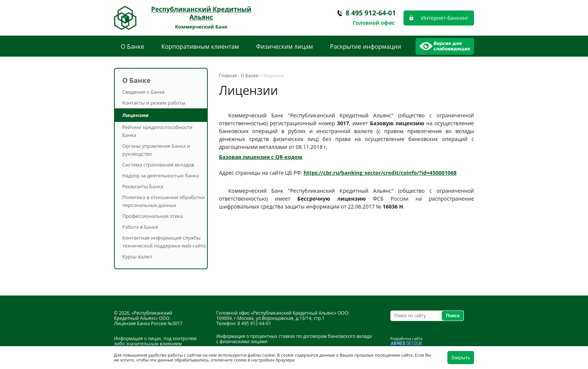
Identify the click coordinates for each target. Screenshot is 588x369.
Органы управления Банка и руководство (156, 150)
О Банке (133, 46)
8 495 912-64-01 (371, 13)
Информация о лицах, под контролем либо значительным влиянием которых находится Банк (155, 344)
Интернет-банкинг (445, 18)
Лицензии (135, 115)
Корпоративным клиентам (200, 46)
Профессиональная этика (153, 216)
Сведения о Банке (143, 92)
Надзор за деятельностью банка (160, 175)
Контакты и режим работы (154, 103)
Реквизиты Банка (143, 186)
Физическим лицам (284, 46)
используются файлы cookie (246, 355)
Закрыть (461, 358)
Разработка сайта (406, 339)
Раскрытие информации (366, 46)
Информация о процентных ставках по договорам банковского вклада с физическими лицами (294, 339)
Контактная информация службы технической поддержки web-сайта (164, 242)
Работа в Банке (140, 227)
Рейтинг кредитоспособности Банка (157, 131)
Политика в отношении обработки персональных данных (163, 201)
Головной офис (374, 23)
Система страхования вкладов (158, 165)
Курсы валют (137, 256)
